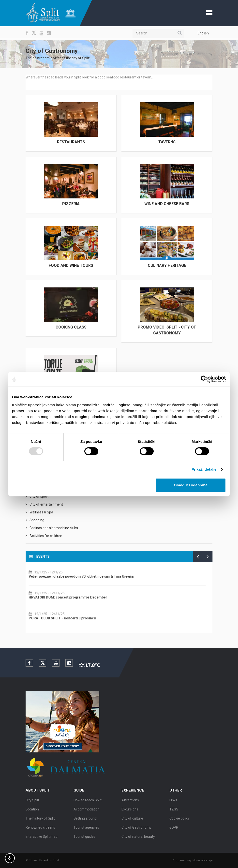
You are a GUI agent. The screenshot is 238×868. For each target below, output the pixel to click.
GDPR (174, 829)
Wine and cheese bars (167, 204)
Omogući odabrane (191, 485)
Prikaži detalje (204, 469)
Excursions (130, 811)
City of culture (132, 820)
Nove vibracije (204, 860)
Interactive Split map (42, 838)
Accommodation (87, 811)
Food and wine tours (71, 265)
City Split (32, 802)
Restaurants (71, 142)
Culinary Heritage (167, 265)
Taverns (167, 142)
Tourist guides (84, 838)
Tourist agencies (86, 829)
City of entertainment (46, 504)
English (203, 33)
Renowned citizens (40, 829)
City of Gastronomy (197, 54)
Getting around (85, 820)
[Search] (158, 33)
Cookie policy (179, 820)
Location (32, 811)
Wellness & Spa (41, 512)
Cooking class (71, 327)
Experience (169, 54)
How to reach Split (88, 802)
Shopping (37, 520)
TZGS (174, 811)
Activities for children (46, 536)
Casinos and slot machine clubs (54, 528)
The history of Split (40, 820)
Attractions (130, 802)
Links (173, 802)
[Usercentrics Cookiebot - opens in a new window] (204, 379)
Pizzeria (71, 204)
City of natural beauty (138, 838)
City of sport (39, 496)
